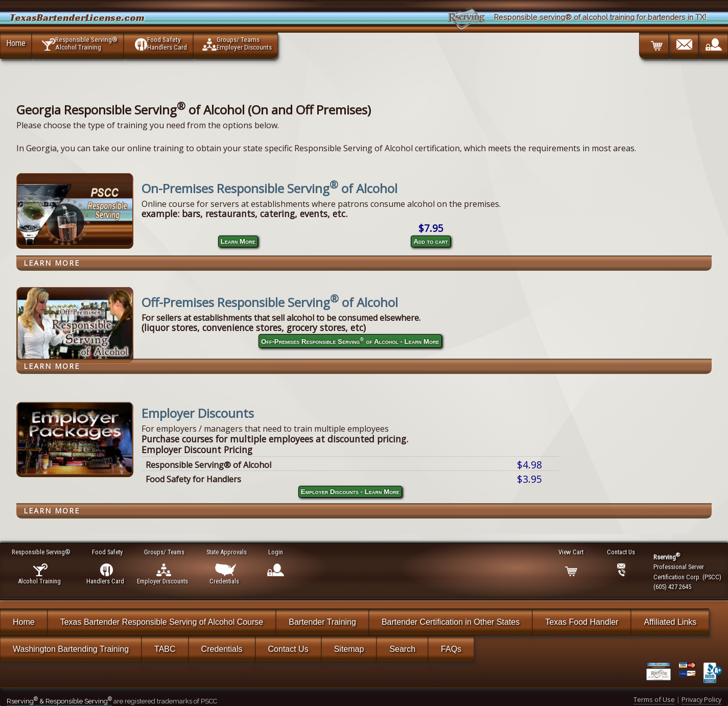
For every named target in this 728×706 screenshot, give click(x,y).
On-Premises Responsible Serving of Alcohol (269, 188)
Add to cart (430, 241)
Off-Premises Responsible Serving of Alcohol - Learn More (350, 341)
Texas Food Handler (582, 622)
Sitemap (349, 649)
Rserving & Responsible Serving (59, 701)
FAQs (451, 649)
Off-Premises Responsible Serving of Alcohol (270, 302)
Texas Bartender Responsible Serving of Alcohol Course (162, 622)
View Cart (571, 552)
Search (402, 649)
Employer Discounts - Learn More (350, 492)
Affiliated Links (670, 622)
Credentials (222, 649)
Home (16, 43)
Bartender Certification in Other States (451, 622)
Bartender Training (322, 622)
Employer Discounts (198, 413)
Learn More (238, 241)
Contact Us (288, 649)
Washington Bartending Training (71, 649)
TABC (165, 649)
